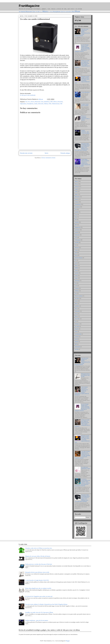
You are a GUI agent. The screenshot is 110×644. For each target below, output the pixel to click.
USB (61, 104)
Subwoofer (41, 104)
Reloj (51, 12)
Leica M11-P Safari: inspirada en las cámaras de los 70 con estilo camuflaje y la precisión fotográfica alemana (82, 455)
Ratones (77, 342)
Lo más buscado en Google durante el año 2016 (37, 580)
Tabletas (46, 104)
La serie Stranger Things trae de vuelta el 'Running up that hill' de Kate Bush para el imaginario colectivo (82, 48)
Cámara (77, 202)
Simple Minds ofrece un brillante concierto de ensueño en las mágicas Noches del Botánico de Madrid (82, 163)
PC (49, 12)
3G (76, 321)
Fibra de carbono (79, 296)
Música (45, 11)
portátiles (77, 306)
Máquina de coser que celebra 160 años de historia (38, 556)
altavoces (63, 12)
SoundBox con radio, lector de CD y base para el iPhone (39, 612)
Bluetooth (29, 12)
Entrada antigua (65, 153)
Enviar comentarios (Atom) (48, 158)
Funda (76, 276)
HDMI (76, 268)
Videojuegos (78, 240)
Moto (76, 304)
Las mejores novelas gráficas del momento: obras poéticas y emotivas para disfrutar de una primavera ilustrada (82, 482)
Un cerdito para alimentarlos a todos (86, 468)
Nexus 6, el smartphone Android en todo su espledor (85, 118)
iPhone (77, 11)
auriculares (69, 12)
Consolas (77, 337)
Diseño (76, 199)
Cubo (42, 102)
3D (20, 12)
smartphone (77, 207)
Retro (76, 309)
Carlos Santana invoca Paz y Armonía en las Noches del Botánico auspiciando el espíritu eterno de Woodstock (82, 391)
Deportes (77, 329)
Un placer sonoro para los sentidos (85, 105)
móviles (77, 273)
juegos (76, 278)
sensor (76, 301)
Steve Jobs (77, 319)
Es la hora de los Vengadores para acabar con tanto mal (39, 596)
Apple (76, 194)
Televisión (77, 281)
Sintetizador (78, 347)
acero (76, 263)
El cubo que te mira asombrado (28, 95)
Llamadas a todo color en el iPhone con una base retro (39, 548)
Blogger (68, 641)
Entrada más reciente (26, 153)
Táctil (76, 270)
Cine (34, 12)
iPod (76, 217)
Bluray (76, 316)
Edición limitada (78, 258)
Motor (41, 12)
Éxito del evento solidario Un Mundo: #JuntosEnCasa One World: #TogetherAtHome (82, 32)
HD (38, 12)
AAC (29, 102)
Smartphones (57, 12)
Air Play (77, 349)
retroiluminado (78, 334)
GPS (36, 12)
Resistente (60, 102)
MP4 (76, 344)
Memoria (77, 248)
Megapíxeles (78, 227)
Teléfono (77, 291)
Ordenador (77, 235)
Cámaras (77, 288)
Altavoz (32, 102)
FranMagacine (29, 6)
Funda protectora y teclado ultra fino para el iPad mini (39, 564)
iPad (73, 12)
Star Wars (77, 298)
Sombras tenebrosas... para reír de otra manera (85, 132)
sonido (36, 104)
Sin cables (77, 326)
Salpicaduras (23, 104)
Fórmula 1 (77, 324)
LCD (76, 286)
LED (76, 237)
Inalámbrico (47, 102)
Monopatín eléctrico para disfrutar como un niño (86, 375)
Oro (76, 293)
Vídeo (76, 250)
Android (23, 12)
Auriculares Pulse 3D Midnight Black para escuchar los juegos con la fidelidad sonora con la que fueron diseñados (82, 147)
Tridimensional (55, 104)
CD (76, 283)
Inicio (47, 153)
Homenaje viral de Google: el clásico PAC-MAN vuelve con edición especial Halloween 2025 (82, 80)
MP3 (52, 102)
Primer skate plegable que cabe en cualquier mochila (38, 588)
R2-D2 (76, 339)
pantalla (77, 212)
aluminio (77, 222)
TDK (50, 104)
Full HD (77, 243)
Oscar (76, 314)
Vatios (76, 331)
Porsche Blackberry (85, 92)
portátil (76, 232)
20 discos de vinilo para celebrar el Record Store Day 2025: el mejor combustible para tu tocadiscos (82, 64)
